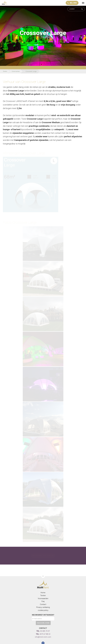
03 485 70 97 (43, 631)
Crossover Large (31, 71)
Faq (43, 601)
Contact (43, 604)
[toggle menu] (83, 3)
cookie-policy (43, 610)
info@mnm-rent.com (43, 637)
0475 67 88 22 (43, 634)
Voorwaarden (43, 598)
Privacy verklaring (43, 607)
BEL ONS (72, 3)
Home (43, 593)
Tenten (5, 71)
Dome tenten (16, 71)
